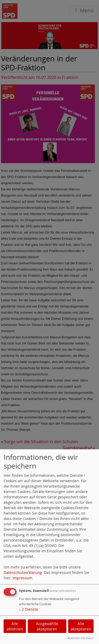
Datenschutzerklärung (23, 572)
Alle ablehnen (15, 626)
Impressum (22, 578)
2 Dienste (29, 609)
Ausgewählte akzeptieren (47, 626)
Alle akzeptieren (81, 626)
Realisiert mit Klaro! (80, 638)
